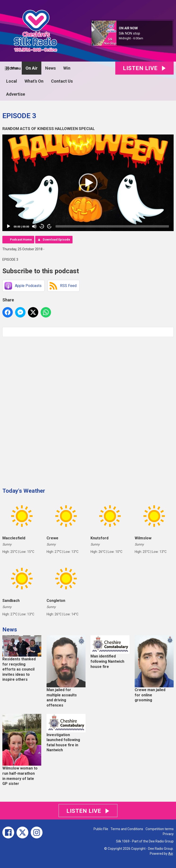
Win (67, 68)
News (50, 68)
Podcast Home (21, 239)
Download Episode (56, 239)
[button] (88, 183)
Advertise (16, 94)
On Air (32, 68)
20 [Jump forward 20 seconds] (49, 226)
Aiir (171, 854)
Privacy (168, 834)
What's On (34, 81)
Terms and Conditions (127, 829)
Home (12, 68)
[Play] (9, 226)
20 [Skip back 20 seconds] (42, 226)
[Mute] (34, 226)
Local (12, 81)
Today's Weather (24, 491)
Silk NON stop (129, 33)
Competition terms (160, 829)
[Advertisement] (38, 410)
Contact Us (62, 81)
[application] (88, 183)
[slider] (112, 226)
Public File (101, 829)
